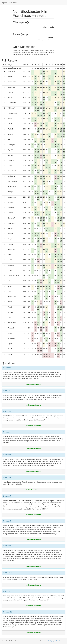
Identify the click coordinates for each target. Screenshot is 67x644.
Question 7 (7, 496)
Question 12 (8, 612)
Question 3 (7, 411)
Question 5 (7, 455)
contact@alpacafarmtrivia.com (56, 641)
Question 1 (7, 368)
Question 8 (7, 521)
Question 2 (7, 391)
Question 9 (7, 546)
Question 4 (7, 432)
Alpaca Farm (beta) (10, 3)
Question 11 (8, 591)
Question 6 (7, 478)
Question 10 (8, 573)
